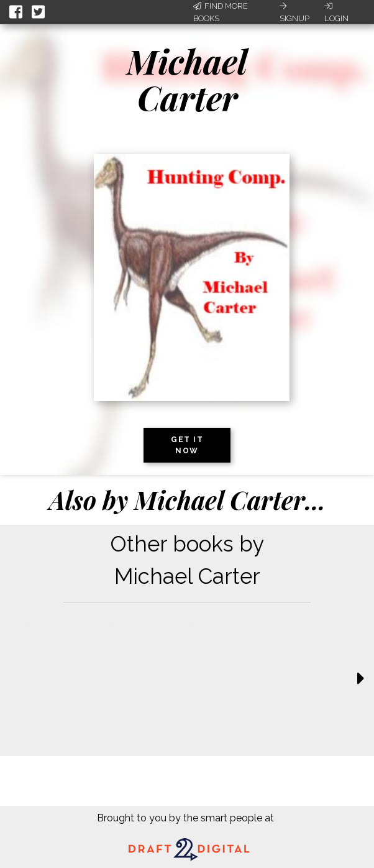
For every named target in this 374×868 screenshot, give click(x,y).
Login (336, 12)
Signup (294, 12)
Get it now (187, 445)
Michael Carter (187, 79)
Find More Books (221, 12)
